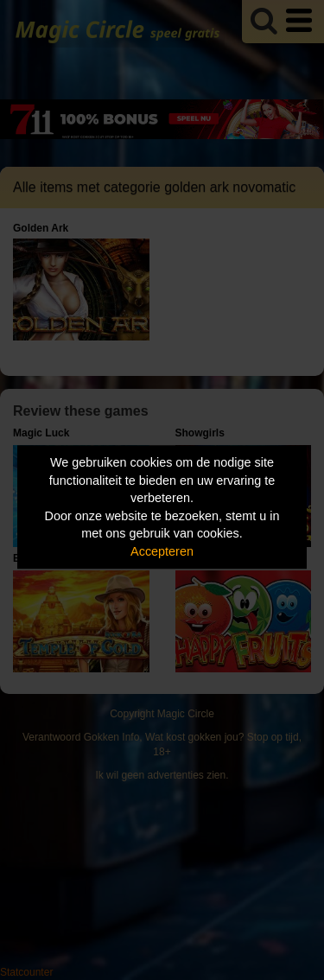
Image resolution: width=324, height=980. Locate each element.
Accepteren (162, 551)
